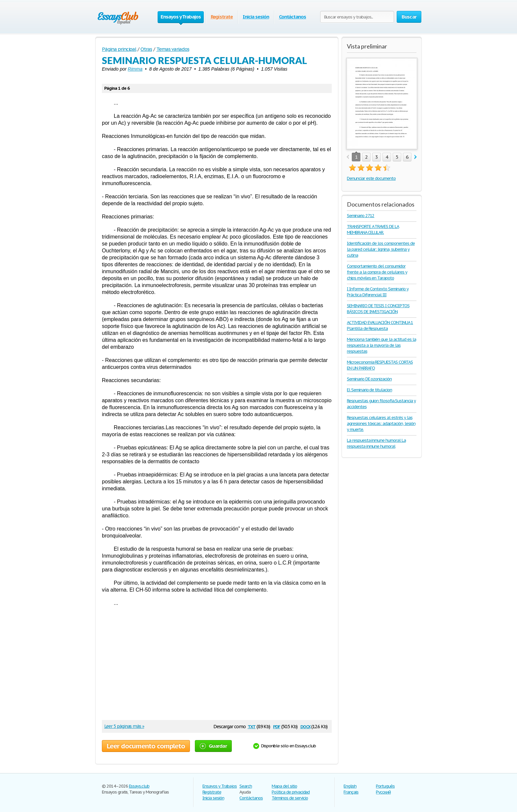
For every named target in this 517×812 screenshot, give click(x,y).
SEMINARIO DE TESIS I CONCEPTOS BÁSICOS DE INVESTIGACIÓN (378, 309)
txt (252, 726)
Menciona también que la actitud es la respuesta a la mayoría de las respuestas (381, 345)
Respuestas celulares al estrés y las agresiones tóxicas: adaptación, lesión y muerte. (381, 423)
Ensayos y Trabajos (220, 786)
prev (348, 157)
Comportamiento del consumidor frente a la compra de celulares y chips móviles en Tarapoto (377, 272)
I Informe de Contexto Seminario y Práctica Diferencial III (378, 292)
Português (385, 786)
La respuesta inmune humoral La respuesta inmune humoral (376, 443)
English (350, 786)
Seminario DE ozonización (369, 379)
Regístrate (222, 17)
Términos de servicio (290, 798)
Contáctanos (293, 17)
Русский (383, 792)
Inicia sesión (256, 17)
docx (305, 726)
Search (246, 786)
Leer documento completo (146, 746)
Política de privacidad (291, 792)
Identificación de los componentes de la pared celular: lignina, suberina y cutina (381, 249)
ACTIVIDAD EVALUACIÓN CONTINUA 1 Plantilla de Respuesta (380, 325)
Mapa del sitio (284, 786)
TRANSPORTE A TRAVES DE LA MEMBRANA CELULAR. (373, 229)
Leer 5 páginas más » (124, 726)
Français (351, 792)
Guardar (213, 746)
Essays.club (139, 786)
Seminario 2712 (361, 216)
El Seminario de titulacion (369, 390)
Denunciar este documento (371, 178)
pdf (277, 726)
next (416, 157)
